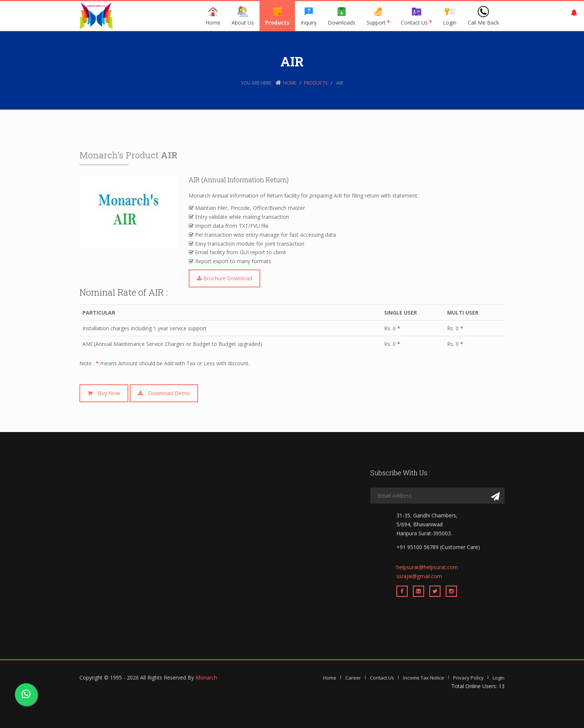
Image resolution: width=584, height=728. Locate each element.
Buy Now (104, 393)
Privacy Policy (468, 678)
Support (378, 16)
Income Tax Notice (424, 678)
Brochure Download (225, 278)
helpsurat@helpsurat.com (427, 567)
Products (277, 16)
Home (213, 16)
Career (353, 678)
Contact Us (416, 16)
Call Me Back (483, 16)
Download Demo (164, 393)
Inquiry (309, 16)
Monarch (206, 677)
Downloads (342, 16)
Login (450, 16)
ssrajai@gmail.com (419, 576)
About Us (243, 16)
